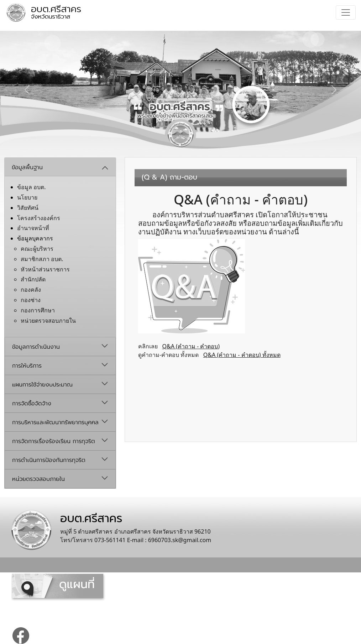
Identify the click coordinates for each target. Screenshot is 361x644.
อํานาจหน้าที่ (33, 228)
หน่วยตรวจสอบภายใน (48, 321)
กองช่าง (31, 300)
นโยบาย (27, 197)
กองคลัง (31, 290)
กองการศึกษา (38, 310)
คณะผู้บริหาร (37, 249)
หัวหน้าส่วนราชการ (45, 269)
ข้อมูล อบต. (31, 187)
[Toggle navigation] (346, 12)
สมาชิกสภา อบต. (42, 259)
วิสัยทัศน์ (28, 208)
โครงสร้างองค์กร (39, 218)
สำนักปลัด (33, 279)
